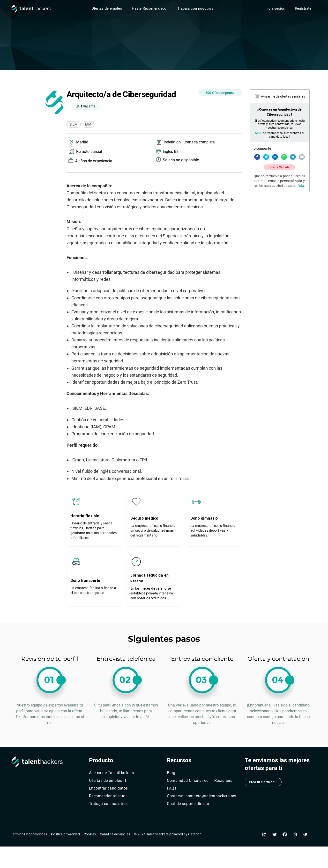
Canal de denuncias (115, 834)
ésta (301, 186)
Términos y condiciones (29, 834)
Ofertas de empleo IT (108, 780)
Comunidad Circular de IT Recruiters (200, 780)
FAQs (172, 788)
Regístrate (303, 8)
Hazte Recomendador (150, 8)
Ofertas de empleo (107, 8)
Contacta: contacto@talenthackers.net (202, 796)
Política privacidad (65, 834)
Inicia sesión (275, 8)
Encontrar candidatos (108, 788)
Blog (171, 773)
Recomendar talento (107, 796)
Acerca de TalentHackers (112, 773)
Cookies (90, 834)
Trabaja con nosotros (195, 8)
